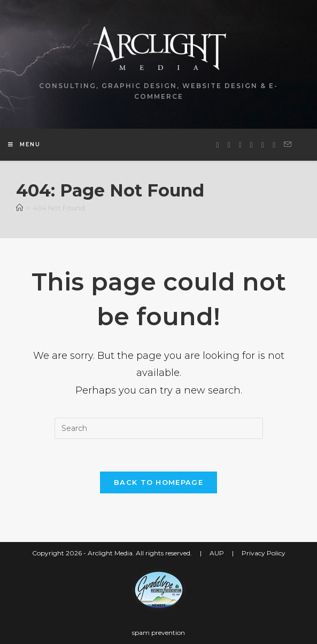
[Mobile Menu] (24, 144)
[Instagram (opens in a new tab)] (240, 145)
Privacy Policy (264, 553)
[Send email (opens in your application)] (288, 144)
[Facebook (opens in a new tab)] (229, 145)
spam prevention (158, 633)
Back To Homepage (158, 482)
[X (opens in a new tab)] (218, 145)
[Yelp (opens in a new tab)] (274, 145)
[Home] (20, 208)
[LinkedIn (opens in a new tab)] (252, 145)
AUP (217, 553)
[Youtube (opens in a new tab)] (263, 145)
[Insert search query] (159, 428)
